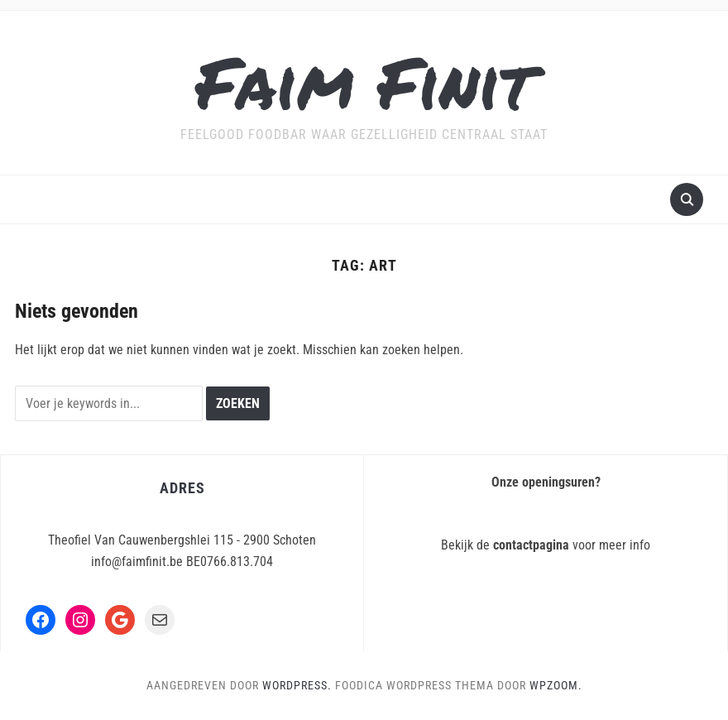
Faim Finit (364, 82)
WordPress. (297, 685)
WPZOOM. (556, 685)
